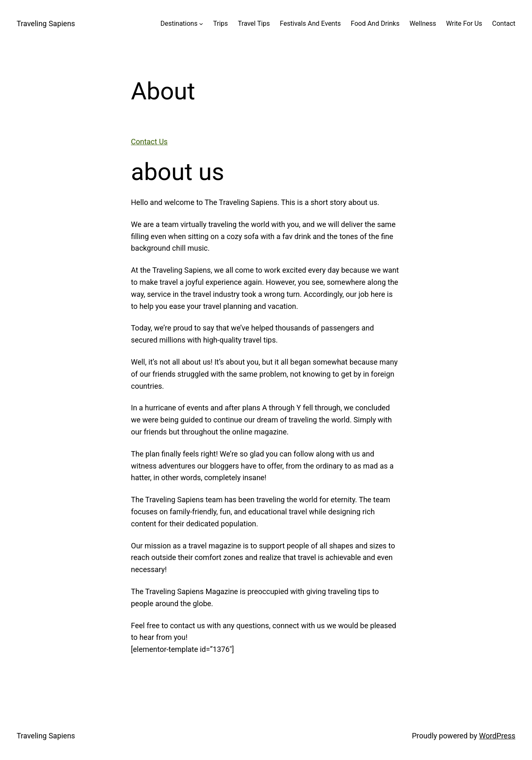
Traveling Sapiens (46, 23)
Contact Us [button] (149, 142)
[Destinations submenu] (201, 24)
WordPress (497, 736)
